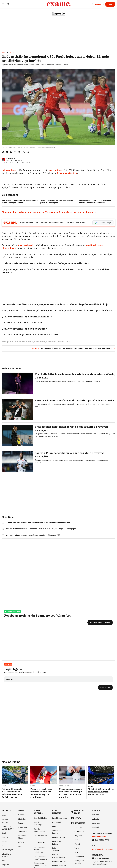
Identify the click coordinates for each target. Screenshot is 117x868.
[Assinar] (98, 4)
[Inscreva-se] (105, 688)
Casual (21, 815)
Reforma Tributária (56, 849)
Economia (6, 841)
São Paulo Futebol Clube (58, 342)
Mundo (21, 811)
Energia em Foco (59, 837)
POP (20, 846)
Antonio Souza (10, 159)
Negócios (5, 865)
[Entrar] (110, 4)
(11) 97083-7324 (102, 858)
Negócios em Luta (59, 861)
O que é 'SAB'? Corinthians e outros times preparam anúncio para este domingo (38, 522)
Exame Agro (23, 827)
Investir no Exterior (56, 843)
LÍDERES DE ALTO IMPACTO (8, 828)
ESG (3, 846)
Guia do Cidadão (40, 818)
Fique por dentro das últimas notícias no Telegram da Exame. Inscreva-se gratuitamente (49, 212)
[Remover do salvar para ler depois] (28, 152)
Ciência (21, 842)
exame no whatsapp (13, 612)
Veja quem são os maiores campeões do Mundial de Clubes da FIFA (33, 535)
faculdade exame (79, 812)
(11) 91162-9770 (102, 840)
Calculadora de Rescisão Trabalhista (40, 850)
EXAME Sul (57, 822)
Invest (4, 861)
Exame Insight (7, 850)
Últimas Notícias (5, 821)
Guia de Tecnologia (38, 824)
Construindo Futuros (57, 832)
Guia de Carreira (40, 836)
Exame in (78, 827)
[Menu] (3, 4)
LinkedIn (95, 819)
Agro (76, 852)
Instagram (96, 823)
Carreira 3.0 (79, 831)
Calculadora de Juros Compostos (40, 858)
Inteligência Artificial (6, 855)
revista (78, 818)
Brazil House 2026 (59, 818)
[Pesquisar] (8, 4)
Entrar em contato (99, 837)
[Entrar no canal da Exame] (100, 623)
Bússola (55, 826)
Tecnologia (23, 831)
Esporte (58, 13)
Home (4, 52)
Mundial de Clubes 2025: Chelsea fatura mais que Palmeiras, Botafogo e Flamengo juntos (42, 529)
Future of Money (22, 837)
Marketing (22, 819)
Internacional (9, 170)
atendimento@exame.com (102, 849)
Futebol (29, 342)
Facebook (96, 827)
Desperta (8, 664)
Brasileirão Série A (67, 173)
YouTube (95, 815)
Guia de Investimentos (39, 830)
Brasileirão (40, 342)
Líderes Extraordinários (58, 856)
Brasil (4, 833)
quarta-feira (55, 170)
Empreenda (79, 856)
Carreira (5, 837)
